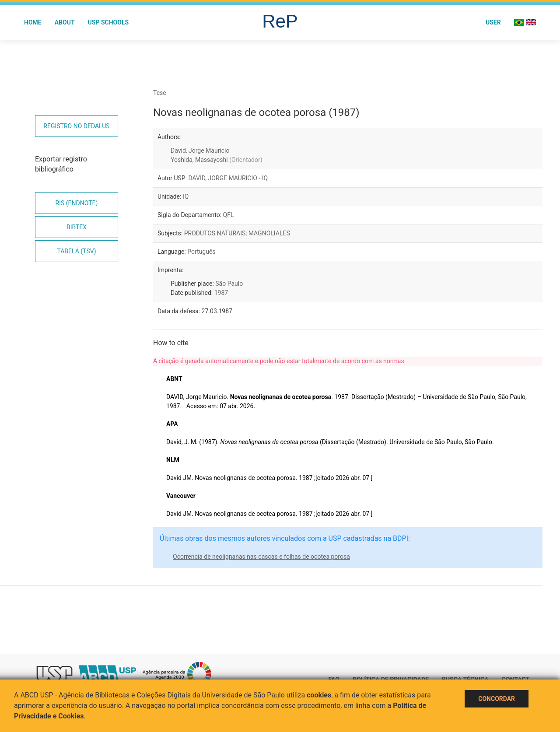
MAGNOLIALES (269, 233)
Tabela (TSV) (76, 251)
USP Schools (108, 22)
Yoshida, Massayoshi (217, 160)
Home (33, 22)
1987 (221, 293)
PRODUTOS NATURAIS (215, 233)
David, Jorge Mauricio (200, 151)
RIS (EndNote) (77, 203)
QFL (229, 215)
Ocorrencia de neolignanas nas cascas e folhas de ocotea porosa (261, 557)
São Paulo (229, 284)
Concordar (497, 699)
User (493, 22)
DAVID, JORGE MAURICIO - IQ (228, 178)
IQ (186, 196)
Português (201, 252)
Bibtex (77, 227)
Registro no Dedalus (76, 126)
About (65, 22)
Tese (160, 93)
